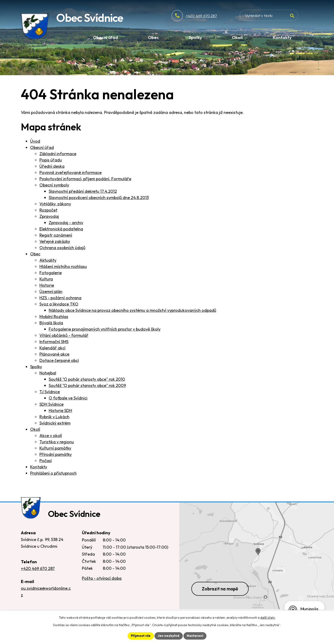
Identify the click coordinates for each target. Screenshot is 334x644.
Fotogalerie (51, 273)
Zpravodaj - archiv (66, 223)
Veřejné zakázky (55, 241)
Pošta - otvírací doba (102, 578)
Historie (47, 285)
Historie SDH (60, 411)
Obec (35, 254)
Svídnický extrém (55, 423)
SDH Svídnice (51, 404)
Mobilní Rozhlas (54, 317)
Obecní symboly (54, 185)
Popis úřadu (51, 160)
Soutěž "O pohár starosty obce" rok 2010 (87, 379)
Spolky (36, 367)
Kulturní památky (55, 448)
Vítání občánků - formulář (64, 335)
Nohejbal (48, 373)
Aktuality (48, 260)
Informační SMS (54, 342)
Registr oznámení (56, 235)
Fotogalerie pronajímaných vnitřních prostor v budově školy (105, 329)
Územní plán (51, 291)
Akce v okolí (51, 436)
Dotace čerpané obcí (59, 360)
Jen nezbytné (169, 636)
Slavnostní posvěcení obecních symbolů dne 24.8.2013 (99, 198)
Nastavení (195, 636)
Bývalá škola (51, 323)
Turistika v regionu (57, 442)
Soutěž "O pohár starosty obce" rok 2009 (87, 385)
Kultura (46, 279)
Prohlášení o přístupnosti (53, 473)
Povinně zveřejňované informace (71, 172)
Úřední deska (52, 166)
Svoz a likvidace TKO (59, 304)
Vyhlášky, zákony (55, 204)
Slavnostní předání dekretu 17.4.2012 (83, 191)
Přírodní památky (56, 454)
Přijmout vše (141, 636)
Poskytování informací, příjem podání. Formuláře (85, 179)
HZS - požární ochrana (60, 298)
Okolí (35, 429)
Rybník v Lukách (54, 417)
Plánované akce (54, 354)
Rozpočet (48, 210)
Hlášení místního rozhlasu (63, 266)
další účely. (268, 618)
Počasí (46, 461)
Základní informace (58, 154)
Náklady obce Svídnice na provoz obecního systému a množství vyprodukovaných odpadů (132, 310)
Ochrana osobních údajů (62, 248)
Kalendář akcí (52, 348)
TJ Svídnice (50, 392)
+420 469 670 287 (216, 16)
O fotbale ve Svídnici (68, 398)
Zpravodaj (49, 216)
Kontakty (39, 467)
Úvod (35, 141)
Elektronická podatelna (61, 229)
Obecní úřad (42, 147)
